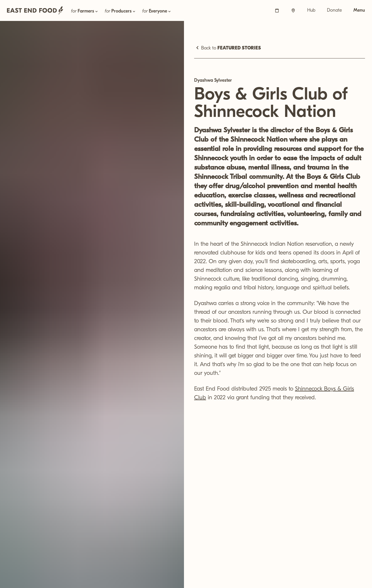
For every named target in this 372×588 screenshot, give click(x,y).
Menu (359, 10)
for (85, 11)
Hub (311, 10)
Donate (334, 10)
